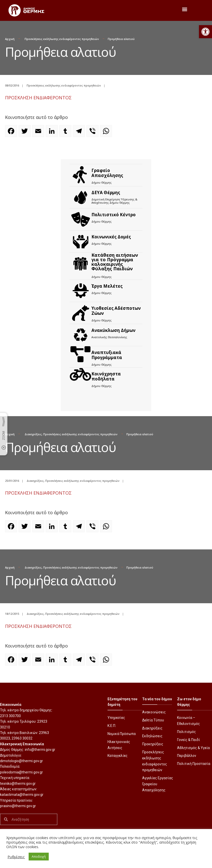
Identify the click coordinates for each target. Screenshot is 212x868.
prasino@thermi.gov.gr (18, 806)
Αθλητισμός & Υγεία (193, 748)
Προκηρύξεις (153, 744)
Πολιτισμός (187, 732)
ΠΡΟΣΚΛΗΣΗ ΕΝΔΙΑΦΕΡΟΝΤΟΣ (38, 98)
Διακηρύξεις (33, 434)
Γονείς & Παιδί (189, 740)
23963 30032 (22, 738)
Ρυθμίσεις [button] (16, 857)
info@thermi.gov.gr (40, 750)
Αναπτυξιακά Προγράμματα (107, 355)
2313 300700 (10, 716)
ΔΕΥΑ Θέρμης (106, 192)
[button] (205, 32)
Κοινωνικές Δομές (111, 237)
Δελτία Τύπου (153, 720)
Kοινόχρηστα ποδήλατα (106, 376)
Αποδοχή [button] (39, 856)
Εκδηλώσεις (152, 736)
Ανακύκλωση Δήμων (113, 330)
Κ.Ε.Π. (112, 726)
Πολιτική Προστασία (194, 764)
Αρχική (10, 39)
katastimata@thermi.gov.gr (22, 795)
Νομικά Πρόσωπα (122, 734)
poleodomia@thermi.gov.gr (21, 772)
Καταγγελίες (118, 756)
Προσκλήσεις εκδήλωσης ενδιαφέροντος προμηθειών (62, 39)
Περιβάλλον (187, 756)
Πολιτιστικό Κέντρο (114, 215)
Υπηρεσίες (116, 718)
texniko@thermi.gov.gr (18, 784)
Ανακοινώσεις (154, 712)
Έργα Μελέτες (107, 286)
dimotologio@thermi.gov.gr (21, 761)
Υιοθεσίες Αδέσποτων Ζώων (116, 311)
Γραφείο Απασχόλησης (107, 173)
